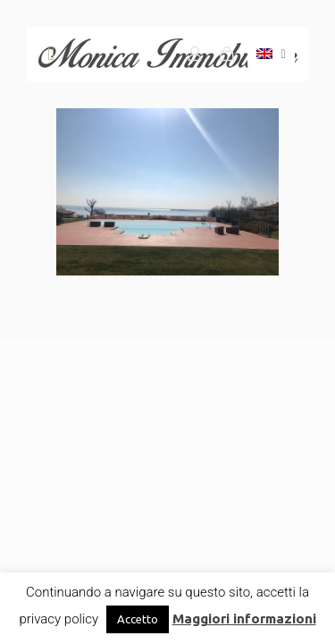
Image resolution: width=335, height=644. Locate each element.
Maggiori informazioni (244, 619)
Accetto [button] (138, 619)
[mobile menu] (51, 54)
